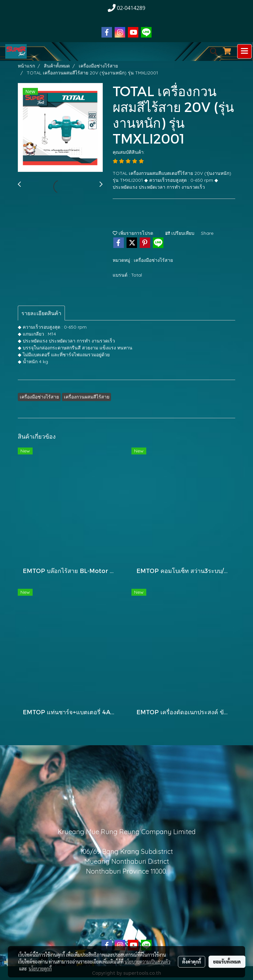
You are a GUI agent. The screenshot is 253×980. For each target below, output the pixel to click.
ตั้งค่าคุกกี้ (192, 962)
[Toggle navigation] (244, 51)
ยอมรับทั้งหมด (227, 962)
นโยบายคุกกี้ (40, 968)
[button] (211, 51)
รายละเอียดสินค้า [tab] (41, 313)
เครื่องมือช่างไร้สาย (153, 260)
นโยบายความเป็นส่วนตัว (147, 962)
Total (137, 275)
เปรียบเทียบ (180, 233)
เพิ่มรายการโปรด (133, 233)
